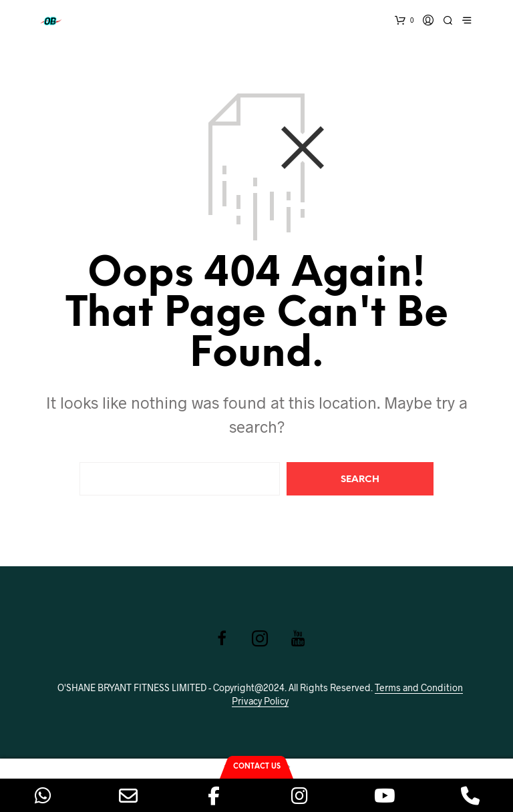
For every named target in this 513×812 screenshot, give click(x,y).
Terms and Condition (419, 688)
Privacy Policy (260, 701)
